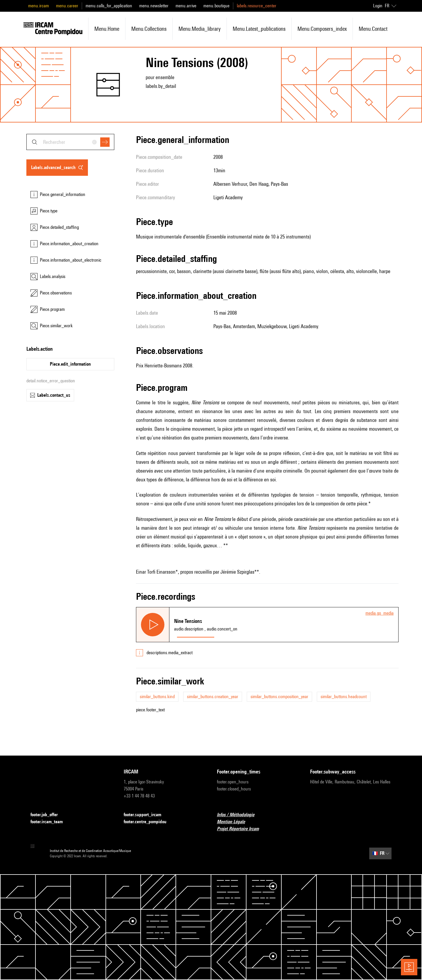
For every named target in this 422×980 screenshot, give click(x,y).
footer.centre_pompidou (149, 822)
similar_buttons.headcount (344, 697)
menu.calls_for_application (109, 6)
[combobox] (70, 142)
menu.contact (373, 29)
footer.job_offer (48, 815)
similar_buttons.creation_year (213, 697)
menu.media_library (200, 29)
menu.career (67, 6)
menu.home (107, 29)
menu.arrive (186, 6)
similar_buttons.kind (157, 697)
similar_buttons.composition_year (279, 697)
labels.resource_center (257, 6)
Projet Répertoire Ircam (241, 829)
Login (378, 6)
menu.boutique (216, 6)
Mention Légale (234, 822)
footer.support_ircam (146, 815)
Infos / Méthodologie (239, 815)
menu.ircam (39, 6)
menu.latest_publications (259, 29)
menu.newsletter (154, 6)
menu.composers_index (322, 29)
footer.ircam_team (50, 822)
